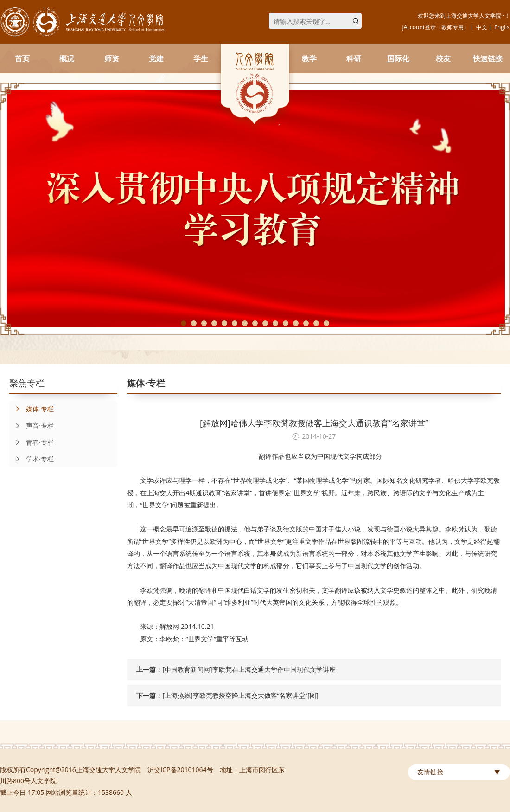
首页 (22, 58)
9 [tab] (265, 323)
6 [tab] (235, 323)
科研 (354, 58)
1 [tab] (184, 323)
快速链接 (488, 58)
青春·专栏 (32, 442)
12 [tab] (296, 323)
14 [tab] (316, 323)
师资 (112, 58)
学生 (201, 58)
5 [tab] (224, 323)
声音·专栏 (32, 426)
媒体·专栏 (32, 409)
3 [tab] (204, 323)
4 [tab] (214, 323)
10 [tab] (275, 323)
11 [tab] (286, 323)
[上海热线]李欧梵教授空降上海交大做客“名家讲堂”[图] (240, 695)
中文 (482, 27)
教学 (309, 58)
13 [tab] (306, 323)
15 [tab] (326, 323)
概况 (67, 58)
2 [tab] (194, 323)
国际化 (398, 58)
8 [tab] (255, 323)
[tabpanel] (255, 209)
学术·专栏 (32, 459)
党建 (156, 58)
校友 (443, 58)
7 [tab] (245, 323)
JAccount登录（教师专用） (436, 27)
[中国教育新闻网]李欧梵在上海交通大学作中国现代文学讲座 (249, 669)
